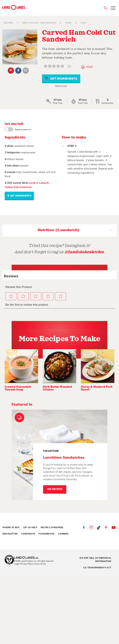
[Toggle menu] (113, 8)
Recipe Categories (52, 528)
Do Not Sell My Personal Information (95, 560)
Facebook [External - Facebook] (18, 71)
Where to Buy (11, 528)
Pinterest (106, 528)
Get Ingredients (61, 78)
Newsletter (10, 534)
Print (87, 67)
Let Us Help (30, 528)
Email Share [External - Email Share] (26, 71)
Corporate (28, 534)
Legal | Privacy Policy (23, 564)
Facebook (84, 528)
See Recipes (55, 489)
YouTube (114, 528)
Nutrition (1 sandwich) (75, 230)
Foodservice (46, 534)
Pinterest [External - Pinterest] (11, 71)
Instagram (91, 528)
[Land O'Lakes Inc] (28, 558)
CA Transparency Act (97, 568)
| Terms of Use (40, 564)
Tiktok (99, 528)
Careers (63, 534)
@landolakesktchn (84, 252)
